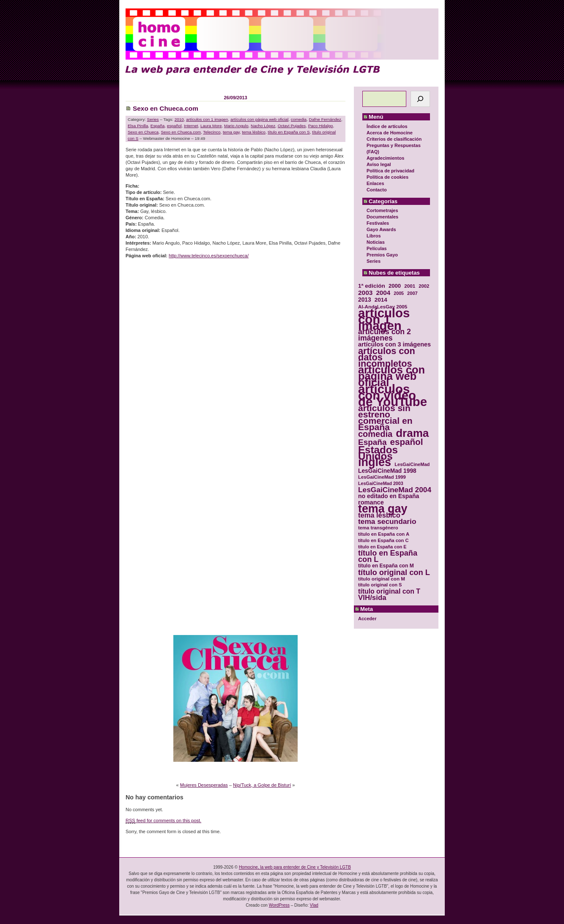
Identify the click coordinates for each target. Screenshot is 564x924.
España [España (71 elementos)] (372, 442)
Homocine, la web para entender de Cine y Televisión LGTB (295, 867)
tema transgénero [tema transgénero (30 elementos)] (378, 528)
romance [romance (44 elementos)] (371, 503)
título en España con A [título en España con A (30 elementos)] (384, 534)
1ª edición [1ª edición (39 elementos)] (372, 286)
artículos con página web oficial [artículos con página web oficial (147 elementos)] (392, 376)
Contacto (377, 190)
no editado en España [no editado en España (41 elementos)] (389, 496)
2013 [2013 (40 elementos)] (365, 300)
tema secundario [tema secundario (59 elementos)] (387, 522)
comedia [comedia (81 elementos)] (375, 434)
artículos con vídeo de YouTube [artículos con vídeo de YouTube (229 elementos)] (393, 395)
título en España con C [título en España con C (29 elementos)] (383, 540)
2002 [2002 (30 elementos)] (424, 286)
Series (374, 261)
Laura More (211, 126)
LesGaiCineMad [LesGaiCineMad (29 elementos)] (412, 464)
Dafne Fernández (325, 119)
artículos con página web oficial (259, 119)
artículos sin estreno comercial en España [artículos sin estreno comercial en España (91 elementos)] (385, 417)
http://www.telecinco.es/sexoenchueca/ (209, 256)
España (158, 126)
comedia (299, 119)
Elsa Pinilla (138, 126)
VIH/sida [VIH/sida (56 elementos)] (372, 598)
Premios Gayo (382, 255)
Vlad (314, 905)
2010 (179, 119)
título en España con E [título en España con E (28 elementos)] (382, 547)
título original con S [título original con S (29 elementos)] (380, 585)
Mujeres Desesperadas (204, 785)
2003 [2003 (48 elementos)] (365, 293)
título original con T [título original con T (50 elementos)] (389, 591)
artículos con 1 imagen (207, 119)
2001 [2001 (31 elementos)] (410, 286)
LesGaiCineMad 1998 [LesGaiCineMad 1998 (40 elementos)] (387, 471)
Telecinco (212, 132)
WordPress (279, 905)
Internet (191, 126)
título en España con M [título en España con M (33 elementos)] (386, 566)
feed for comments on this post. (163, 821)
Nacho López (263, 126)
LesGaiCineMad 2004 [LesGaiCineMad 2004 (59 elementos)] (395, 490)
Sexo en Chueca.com (166, 108)
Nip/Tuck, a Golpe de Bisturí (262, 785)
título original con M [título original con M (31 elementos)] (382, 579)
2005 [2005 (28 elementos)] (399, 293)
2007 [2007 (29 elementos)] (412, 293)
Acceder (367, 619)
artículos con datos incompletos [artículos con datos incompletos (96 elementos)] (387, 357)
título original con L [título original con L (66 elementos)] (394, 572)
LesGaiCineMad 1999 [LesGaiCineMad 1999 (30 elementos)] (382, 477)
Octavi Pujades (292, 126)
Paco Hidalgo (321, 126)
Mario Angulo (236, 126)
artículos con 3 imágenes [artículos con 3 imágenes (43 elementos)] (394, 345)
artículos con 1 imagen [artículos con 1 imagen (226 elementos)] (384, 319)
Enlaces (375, 183)
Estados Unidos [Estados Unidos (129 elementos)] (378, 453)
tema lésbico (253, 132)
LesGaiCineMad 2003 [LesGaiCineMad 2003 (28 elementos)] (381, 483)
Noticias (376, 242)
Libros (374, 236)
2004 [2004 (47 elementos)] (383, 293)
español (174, 126)
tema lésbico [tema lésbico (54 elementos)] (379, 515)
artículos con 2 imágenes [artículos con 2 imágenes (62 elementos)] (385, 335)
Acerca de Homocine (390, 133)
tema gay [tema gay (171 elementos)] (383, 509)
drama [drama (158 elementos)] (412, 433)
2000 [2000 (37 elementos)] (395, 286)
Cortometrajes (382, 210)
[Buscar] (420, 99)
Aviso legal (379, 164)
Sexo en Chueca (143, 132)
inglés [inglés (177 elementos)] (375, 462)
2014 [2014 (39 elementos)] (381, 300)
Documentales (382, 217)
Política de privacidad (390, 171)
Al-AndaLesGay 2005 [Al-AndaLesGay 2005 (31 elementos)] (383, 307)
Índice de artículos (387, 126)
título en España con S (289, 132)
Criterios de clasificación (394, 139)
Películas (377, 248)
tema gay (231, 132)
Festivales (378, 223)
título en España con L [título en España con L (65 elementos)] (388, 556)
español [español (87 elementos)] (406, 442)
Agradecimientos (385, 158)
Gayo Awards (381, 229)
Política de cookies (387, 177)
